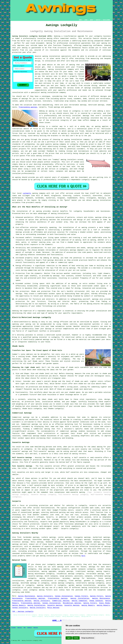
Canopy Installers (20, 608)
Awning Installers (45, 596)
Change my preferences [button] (88, 638)
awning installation (60, 214)
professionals (27, 553)
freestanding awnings (28, 107)
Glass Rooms (105, 603)
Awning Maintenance (26, 596)
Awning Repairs (19, 605)
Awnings (20, 628)
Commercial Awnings (61, 601)
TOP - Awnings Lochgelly (23, 612)
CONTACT (98, 20)
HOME (80, 20)
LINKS (86, 20)
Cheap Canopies (96, 601)
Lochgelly (27, 193)
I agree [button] (69, 638)
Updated (29, 628)
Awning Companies (79, 601)
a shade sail (68, 404)
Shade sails (38, 361)
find (19, 537)
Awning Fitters (97, 596)
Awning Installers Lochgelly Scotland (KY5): (33, 36)
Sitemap (13, 628)
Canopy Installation (64, 596)
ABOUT (92, 20)
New (25, 628)
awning (104, 43)
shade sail (53, 399)
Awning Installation (80, 598)
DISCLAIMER (106, 20)
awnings (25, 99)
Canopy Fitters (81, 596)
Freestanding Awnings (35, 598)
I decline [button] (76, 638)
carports (93, 505)
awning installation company (61, 69)
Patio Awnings (53, 608)
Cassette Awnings (55, 605)
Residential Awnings (72, 603)
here (83, 556)
